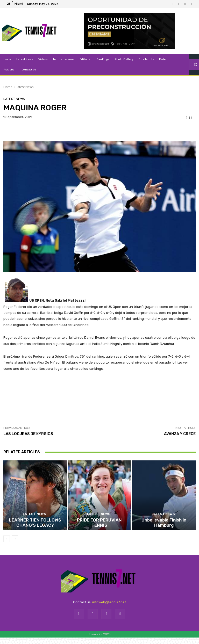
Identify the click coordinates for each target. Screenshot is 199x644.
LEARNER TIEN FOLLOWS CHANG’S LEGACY (35, 532)
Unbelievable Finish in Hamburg (164, 532)
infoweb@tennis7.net (109, 609)
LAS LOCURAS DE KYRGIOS (28, 434)
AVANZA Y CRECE (180, 434)
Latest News (25, 87)
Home (8, 87)
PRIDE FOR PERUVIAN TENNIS (99, 532)
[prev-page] (7, 545)
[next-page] (15, 545)
